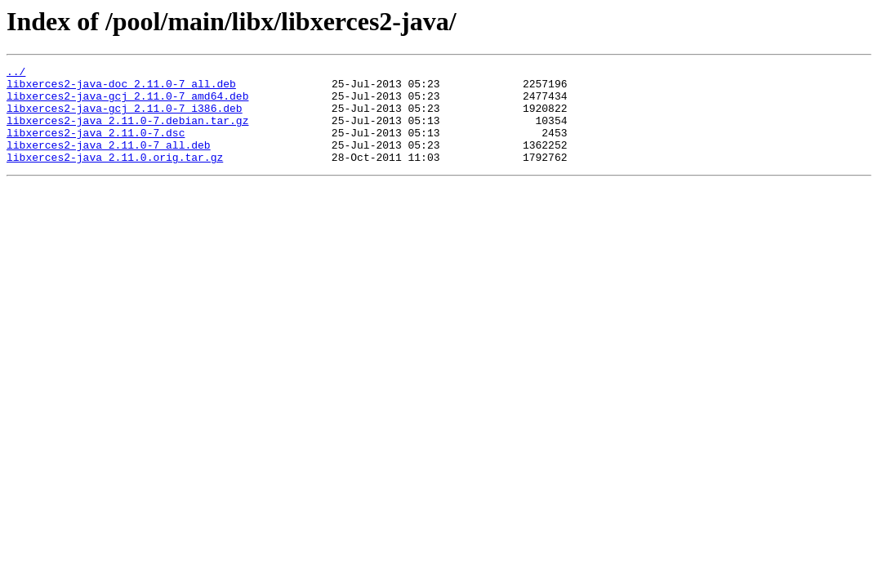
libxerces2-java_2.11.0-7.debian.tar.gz (127, 132)
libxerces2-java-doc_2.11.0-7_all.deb (121, 88)
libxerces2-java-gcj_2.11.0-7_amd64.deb (127, 103)
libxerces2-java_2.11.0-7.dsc (96, 147)
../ (16, 73)
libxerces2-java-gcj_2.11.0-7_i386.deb (125, 118)
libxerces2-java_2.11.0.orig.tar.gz (115, 176)
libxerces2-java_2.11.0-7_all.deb (109, 162)
